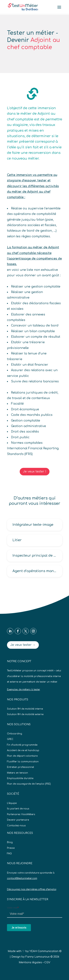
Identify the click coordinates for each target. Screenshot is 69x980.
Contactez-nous (16, 826)
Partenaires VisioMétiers (21, 814)
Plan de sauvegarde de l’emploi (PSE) (29, 784)
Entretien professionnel (21, 767)
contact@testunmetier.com (22, 878)
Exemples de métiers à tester (24, 690)
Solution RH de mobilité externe (25, 714)
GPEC (10, 739)
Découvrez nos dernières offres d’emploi (32, 889)
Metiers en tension (17, 773)
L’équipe (12, 803)
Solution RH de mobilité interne (25, 709)
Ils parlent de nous (18, 809)
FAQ (9, 854)
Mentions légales (30, 962)
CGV (47, 962)
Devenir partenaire (18, 820)
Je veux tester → (23, 645)
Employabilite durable (20, 778)
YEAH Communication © (45, 951)
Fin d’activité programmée (22, 745)
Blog (10, 842)
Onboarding (15, 734)
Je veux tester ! (35, 472)
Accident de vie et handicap (23, 750)
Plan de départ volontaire (22, 756)
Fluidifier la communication (23, 762)
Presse (11, 848)
